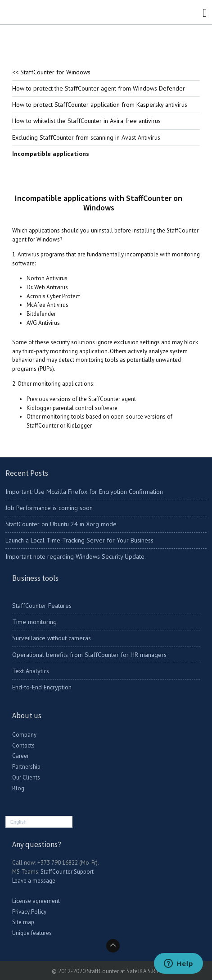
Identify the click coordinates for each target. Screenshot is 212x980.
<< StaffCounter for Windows (51, 72)
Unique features (32, 933)
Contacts (23, 745)
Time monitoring (34, 622)
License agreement (36, 901)
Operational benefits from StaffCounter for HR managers (89, 655)
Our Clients (26, 777)
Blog (18, 788)
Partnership (26, 767)
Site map (23, 922)
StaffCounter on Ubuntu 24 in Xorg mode (61, 524)
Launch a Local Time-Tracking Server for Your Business (79, 540)
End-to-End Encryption (42, 687)
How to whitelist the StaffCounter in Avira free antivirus (86, 121)
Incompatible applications (51, 154)
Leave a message (34, 881)
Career (20, 756)
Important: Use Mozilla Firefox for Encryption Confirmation (84, 492)
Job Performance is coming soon (49, 508)
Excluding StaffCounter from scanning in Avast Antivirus (86, 137)
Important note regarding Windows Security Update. (76, 556)
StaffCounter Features (42, 606)
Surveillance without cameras (52, 638)
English (18, 822)
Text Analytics (31, 671)
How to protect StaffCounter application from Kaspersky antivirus (100, 105)
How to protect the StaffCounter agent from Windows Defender (99, 88)
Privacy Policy (29, 912)
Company (24, 735)
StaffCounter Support (67, 872)
